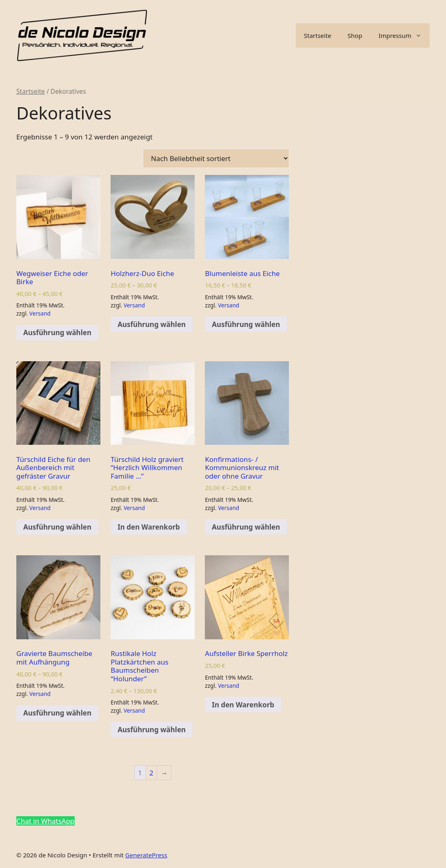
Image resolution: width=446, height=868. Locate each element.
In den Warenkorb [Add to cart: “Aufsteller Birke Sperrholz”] (243, 705)
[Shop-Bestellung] (216, 158)
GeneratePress (146, 855)
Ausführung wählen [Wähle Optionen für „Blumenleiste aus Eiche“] (246, 324)
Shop (355, 35)
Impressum (404, 35)
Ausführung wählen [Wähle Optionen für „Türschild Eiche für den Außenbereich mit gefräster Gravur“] (57, 527)
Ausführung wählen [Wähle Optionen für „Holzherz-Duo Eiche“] (152, 324)
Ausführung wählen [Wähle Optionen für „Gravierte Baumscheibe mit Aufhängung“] (57, 713)
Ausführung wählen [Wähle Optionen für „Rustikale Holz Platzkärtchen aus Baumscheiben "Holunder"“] (152, 730)
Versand (40, 313)
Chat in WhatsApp (45, 821)
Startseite (318, 35)
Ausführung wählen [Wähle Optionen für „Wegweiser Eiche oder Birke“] (57, 332)
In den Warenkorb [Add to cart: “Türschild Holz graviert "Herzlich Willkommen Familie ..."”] (149, 527)
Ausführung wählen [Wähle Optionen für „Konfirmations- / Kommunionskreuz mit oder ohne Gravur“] (246, 527)
